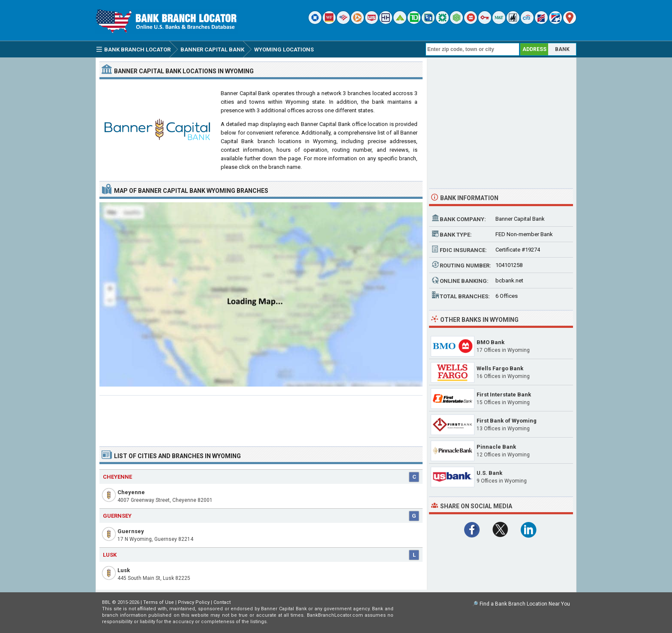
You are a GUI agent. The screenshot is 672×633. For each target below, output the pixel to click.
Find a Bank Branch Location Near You (525, 604)
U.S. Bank (489, 473)
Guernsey (131, 531)
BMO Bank (490, 342)
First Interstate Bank (504, 394)
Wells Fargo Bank (500, 368)
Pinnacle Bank (496, 447)
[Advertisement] (261, 417)
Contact (222, 602)
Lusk (124, 570)
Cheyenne (131, 492)
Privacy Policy (194, 602)
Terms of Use (159, 602)
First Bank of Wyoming (507, 421)
